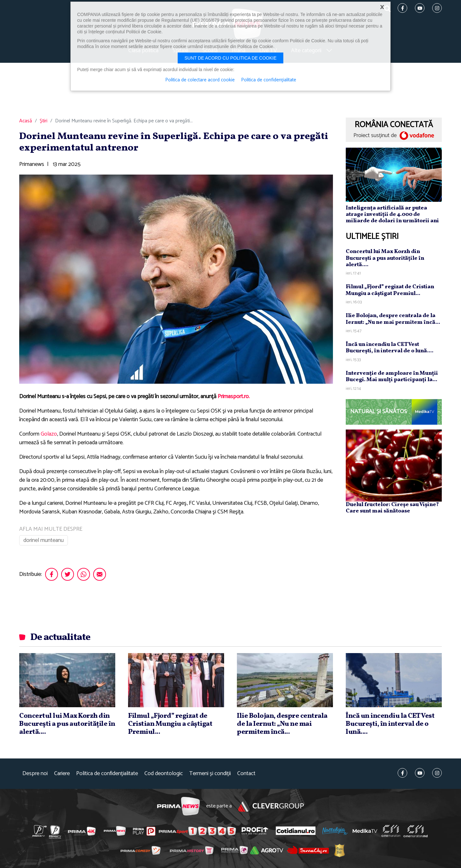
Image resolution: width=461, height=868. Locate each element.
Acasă (26, 121)
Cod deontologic (164, 774)
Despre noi (35, 774)
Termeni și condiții (210, 774)
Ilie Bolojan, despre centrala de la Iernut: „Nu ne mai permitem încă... (393, 319)
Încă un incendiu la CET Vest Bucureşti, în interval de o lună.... (390, 348)
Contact (246, 774)
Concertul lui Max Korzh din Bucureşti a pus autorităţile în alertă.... (385, 258)
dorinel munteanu (44, 540)
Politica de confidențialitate (107, 774)
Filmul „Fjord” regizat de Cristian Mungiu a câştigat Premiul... (390, 290)
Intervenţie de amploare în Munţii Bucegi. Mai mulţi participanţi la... (392, 377)
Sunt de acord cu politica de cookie (230, 58)
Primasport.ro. (234, 397)
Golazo (49, 434)
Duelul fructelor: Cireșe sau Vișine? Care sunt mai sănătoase (392, 508)
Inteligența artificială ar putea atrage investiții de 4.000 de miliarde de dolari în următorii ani (392, 215)
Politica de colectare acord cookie (200, 80)
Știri (44, 121)
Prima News (178, 806)
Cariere (62, 774)
